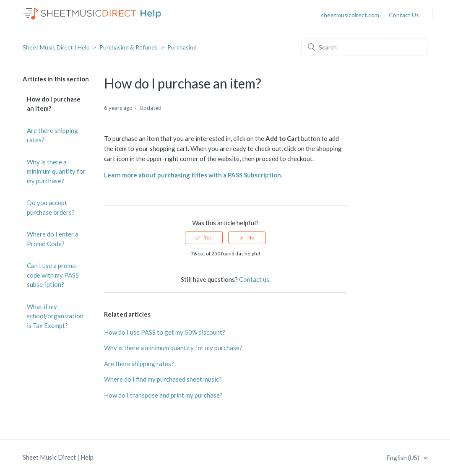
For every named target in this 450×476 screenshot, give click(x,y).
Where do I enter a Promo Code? (53, 239)
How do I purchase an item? (54, 104)
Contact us (254, 279)
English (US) (403, 458)
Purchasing (182, 47)
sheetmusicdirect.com (350, 15)
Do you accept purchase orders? (51, 207)
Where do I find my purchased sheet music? (163, 379)
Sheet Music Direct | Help (56, 47)
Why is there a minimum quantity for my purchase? (56, 171)
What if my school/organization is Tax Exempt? (55, 316)
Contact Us (404, 15)
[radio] (204, 238)
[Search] (364, 47)
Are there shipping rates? (52, 135)
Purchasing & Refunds (129, 47)
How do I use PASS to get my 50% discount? (165, 332)
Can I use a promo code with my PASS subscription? (53, 275)
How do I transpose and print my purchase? (163, 395)
